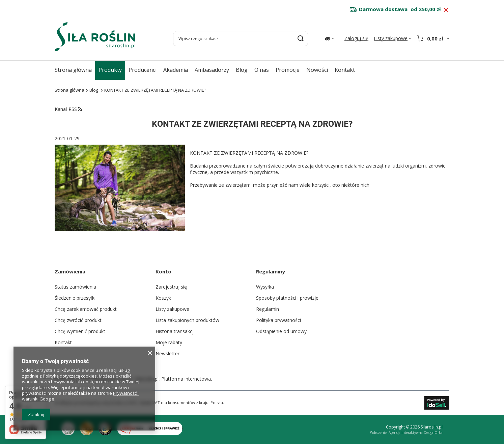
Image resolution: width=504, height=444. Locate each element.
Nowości (317, 70)
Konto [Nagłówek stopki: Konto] (163, 271)
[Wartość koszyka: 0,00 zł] (433, 38)
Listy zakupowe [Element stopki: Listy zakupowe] (172, 309)
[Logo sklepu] (95, 37)
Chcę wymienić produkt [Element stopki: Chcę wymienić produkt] (80, 331)
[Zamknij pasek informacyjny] (446, 10)
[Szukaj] (300, 39)
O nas (262, 70)
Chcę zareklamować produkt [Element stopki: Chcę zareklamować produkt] (86, 309)
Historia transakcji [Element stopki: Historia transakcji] (175, 331)
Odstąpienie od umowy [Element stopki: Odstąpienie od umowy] (281, 331)
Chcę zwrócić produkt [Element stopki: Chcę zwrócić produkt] (78, 320)
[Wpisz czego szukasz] (241, 39)
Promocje (288, 70)
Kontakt (345, 70)
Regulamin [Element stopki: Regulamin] (268, 309)
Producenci (143, 70)
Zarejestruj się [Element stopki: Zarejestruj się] (171, 287)
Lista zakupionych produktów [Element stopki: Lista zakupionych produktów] (187, 320)
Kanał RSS (68, 109)
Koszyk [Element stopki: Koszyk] (163, 298)
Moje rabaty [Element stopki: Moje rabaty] (169, 342)
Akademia (176, 70)
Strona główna (73, 70)
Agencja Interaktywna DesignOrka (416, 433)
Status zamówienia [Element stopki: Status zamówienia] (75, 287)
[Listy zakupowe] (393, 38)
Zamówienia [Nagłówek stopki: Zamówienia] (70, 271)
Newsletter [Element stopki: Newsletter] (167, 353)
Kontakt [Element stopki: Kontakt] (63, 342)
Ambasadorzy (212, 70)
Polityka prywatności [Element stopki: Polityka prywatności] (278, 320)
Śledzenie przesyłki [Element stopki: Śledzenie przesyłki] (75, 298)
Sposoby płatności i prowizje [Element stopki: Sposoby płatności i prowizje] (287, 298)
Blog (242, 70)
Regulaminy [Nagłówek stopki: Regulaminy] (271, 271)
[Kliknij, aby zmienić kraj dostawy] (329, 38)
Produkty (110, 70)
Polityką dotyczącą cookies (70, 376)
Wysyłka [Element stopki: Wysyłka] (265, 287)
